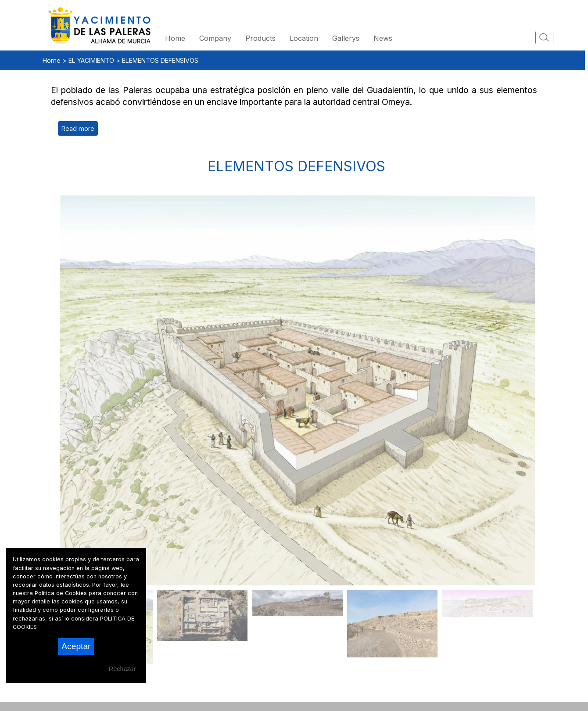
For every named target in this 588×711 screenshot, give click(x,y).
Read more (78, 128)
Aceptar (76, 646)
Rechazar (122, 669)
